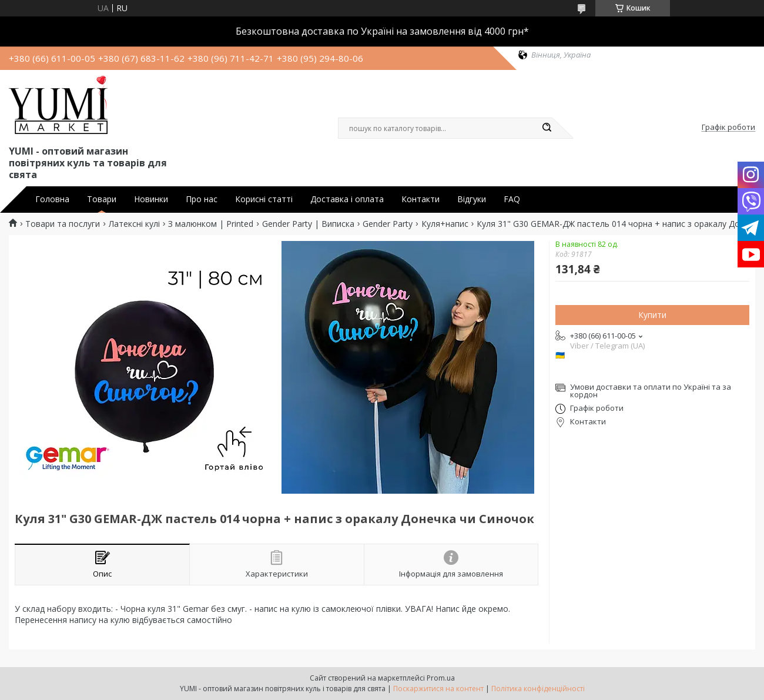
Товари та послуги (63, 224)
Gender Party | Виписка (308, 224)
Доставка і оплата (347, 199)
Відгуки (472, 199)
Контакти (420, 199)
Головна (52, 199)
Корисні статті (264, 199)
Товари (102, 199)
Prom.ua (441, 678)
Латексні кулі (134, 224)
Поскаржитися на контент (438, 689)
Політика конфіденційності (538, 689)
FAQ (512, 199)
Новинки (151, 199)
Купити (652, 315)
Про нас (202, 199)
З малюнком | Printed (211, 224)
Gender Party (388, 224)
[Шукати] (547, 128)
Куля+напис (445, 224)
